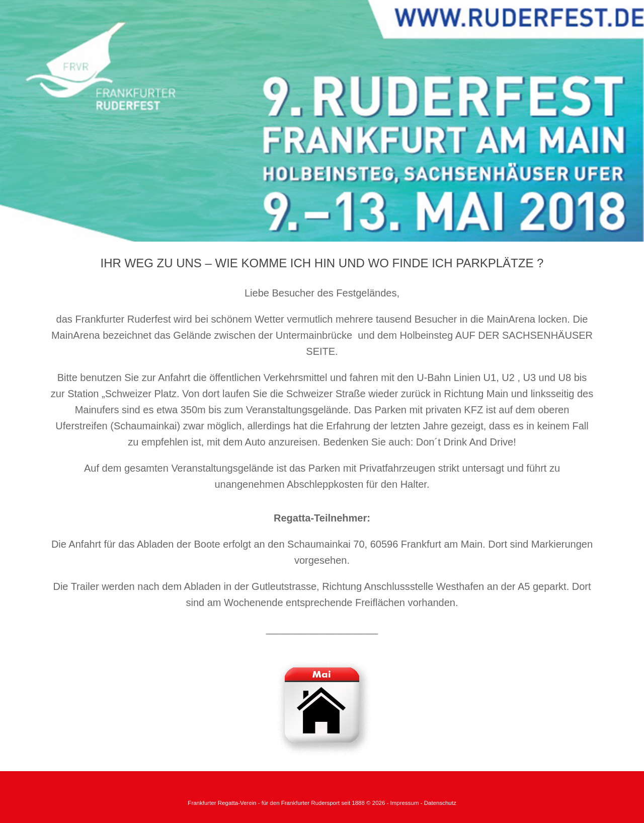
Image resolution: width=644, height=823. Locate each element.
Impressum (406, 803)
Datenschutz (440, 803)
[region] (322, 121)
